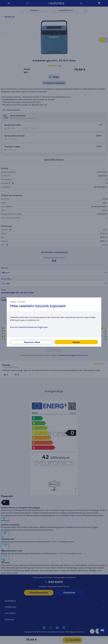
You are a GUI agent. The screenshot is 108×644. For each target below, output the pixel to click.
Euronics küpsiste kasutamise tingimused (29, 327)
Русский (22, 302)
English (13, 302)
